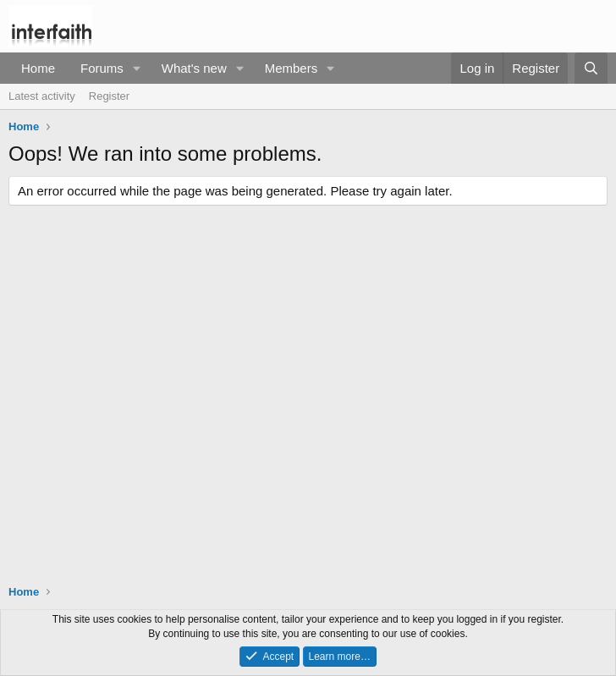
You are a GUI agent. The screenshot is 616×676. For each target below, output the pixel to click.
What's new (194, 68)
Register (109, 96)
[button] (137, 68)
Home (38, 68)
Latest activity (42, 96)
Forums (102, 68)
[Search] (591, 68)
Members (291, 68)
